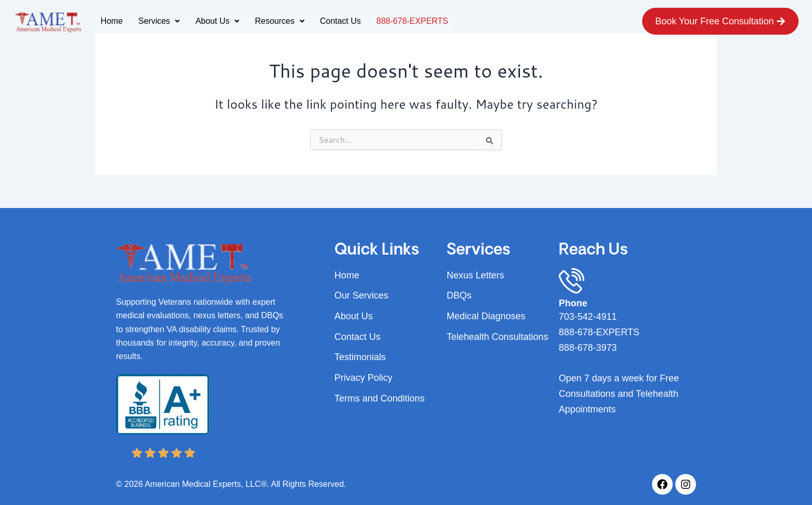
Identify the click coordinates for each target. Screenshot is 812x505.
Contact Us (340, 21)
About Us (217, 21)
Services (159, 21)
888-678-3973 (588, 348)
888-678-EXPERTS (412, 21)
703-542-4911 (588, 317)
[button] (159, 21)
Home (112, 21)
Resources (279, 21)
